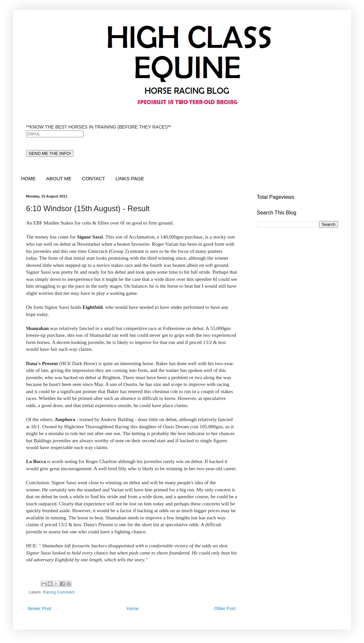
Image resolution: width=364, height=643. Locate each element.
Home (132, 609)
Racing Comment (59, 592)
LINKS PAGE (130, 178)
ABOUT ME (59, 178)
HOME (28, 178)
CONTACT (93, 178)
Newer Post (39, 609)
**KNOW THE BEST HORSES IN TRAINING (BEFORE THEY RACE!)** (99, 127)
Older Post (225, 609)
